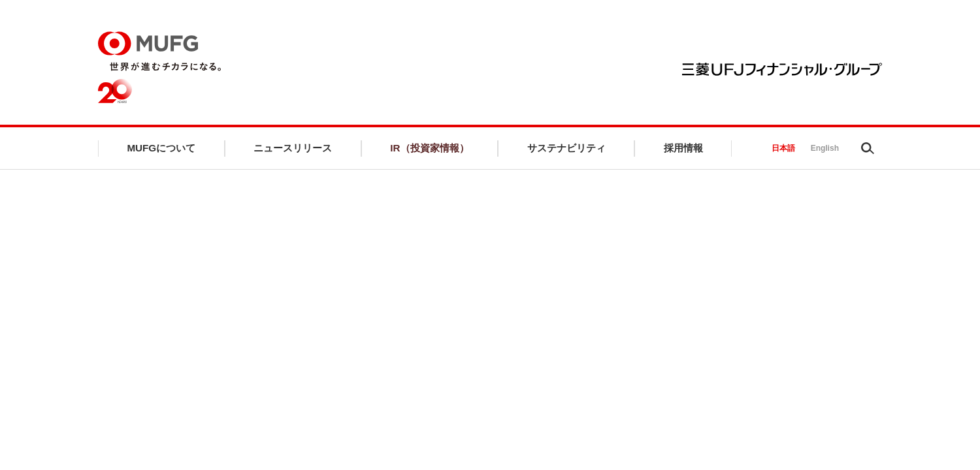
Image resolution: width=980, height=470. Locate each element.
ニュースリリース (293, 151)
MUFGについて (161, 151)
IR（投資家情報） (431, 151)
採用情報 (684, 151)
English (825, 151)
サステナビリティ (568, 151)
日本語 (783, 151)
